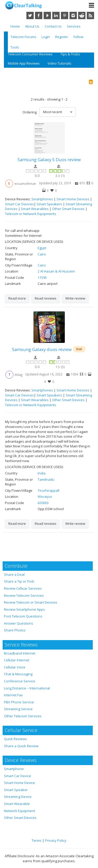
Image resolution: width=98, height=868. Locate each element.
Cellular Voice (15, 667)
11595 (42, 278)
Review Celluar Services (23, 588)
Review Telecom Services (24, 595)
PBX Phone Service (19, 702)
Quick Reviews (15, 739)
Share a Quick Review (21, 746)
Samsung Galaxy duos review (42, 349)
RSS (90, 15)
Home (15, 26)
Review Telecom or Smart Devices (31, 602)
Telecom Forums (23, 37)
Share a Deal (14, 574)
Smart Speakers (49, 204)
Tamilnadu (46, 479)
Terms (37, 840)
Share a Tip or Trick (19, 581)
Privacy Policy (56, 840)
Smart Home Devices (73, 199)
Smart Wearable (17, 804)
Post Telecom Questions (23, 616)
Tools (15, 47)
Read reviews (46, 298)
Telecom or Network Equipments (31, 214)
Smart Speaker (16, 790)
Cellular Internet (17, 660)
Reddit (82, 15)
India (42, 473)
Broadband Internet (20, 653)
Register (62, 37)
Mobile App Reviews (24, 63)
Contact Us (53, 26)
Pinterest (65, 15)
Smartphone (14, 769)
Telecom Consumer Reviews (30, 54)
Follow (78, 37)
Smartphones (42, 199)
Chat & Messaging (18, 674)
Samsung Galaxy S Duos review (49, 160)
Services (74, 26)
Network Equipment (19, 811)
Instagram (73, 15)
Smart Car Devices (19, 204)
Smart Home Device (19, 783)
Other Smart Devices (68, 209)
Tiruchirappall (48, 490)
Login (46, 37)
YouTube (47, 15)
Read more (17, 298)
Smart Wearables (35, 209)
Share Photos (15, 630)
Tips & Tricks (70, 54)
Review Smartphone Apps (24, 609)
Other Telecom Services (23, 716)
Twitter (30, 15)
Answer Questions (19, 623)
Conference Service (20, 681)
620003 (43, 503)
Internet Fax (13, 695)
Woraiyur (45, 496)
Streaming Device (18, 797)
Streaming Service (18, 709)
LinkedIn (56, 15)
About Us (32, 26)
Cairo (42, 254)
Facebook (39, 15)
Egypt (42, 248)
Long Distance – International (27, 688)
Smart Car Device (18, 776)
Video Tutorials (59, 63)
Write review (75, 298)
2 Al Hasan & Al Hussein (56, 271)
